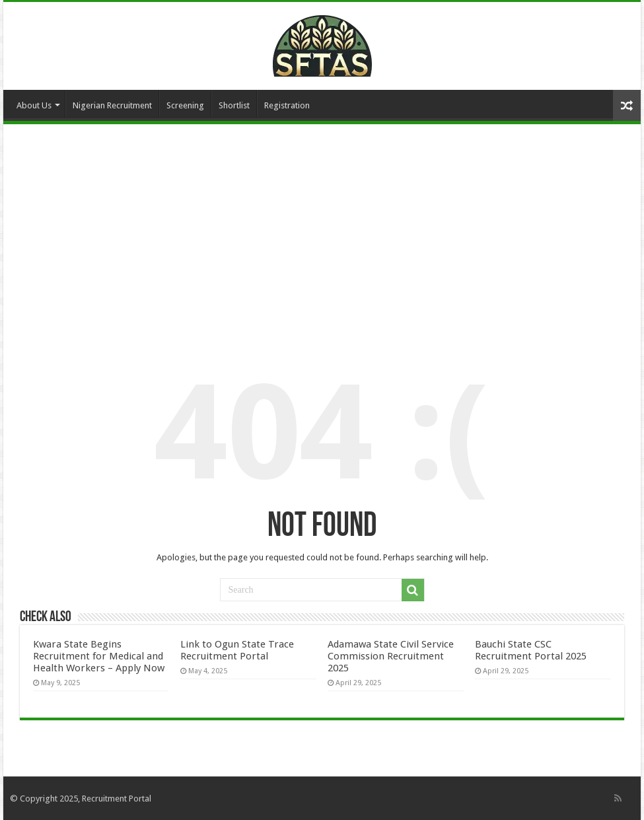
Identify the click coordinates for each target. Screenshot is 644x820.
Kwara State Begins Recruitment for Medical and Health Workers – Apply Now (99, 656)
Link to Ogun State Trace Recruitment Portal (237, 650)
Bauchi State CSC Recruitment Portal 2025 (531, 650)
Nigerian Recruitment (112, 105)
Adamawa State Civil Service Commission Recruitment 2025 (391, 656)
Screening (185, 105)
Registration (287, 105)
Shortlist (234, 105)
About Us (34, 105)
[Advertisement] (322, 233)
